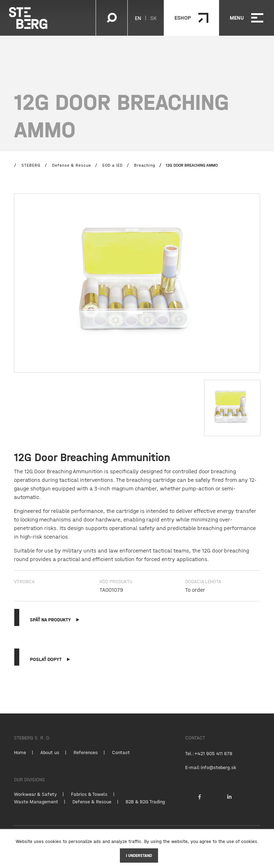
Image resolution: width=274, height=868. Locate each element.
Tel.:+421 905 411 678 (209, 761)
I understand (139, 856)
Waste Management (36, 809)
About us (50, 759)
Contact (121, 759)
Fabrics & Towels (89, 801)
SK (153, 18)
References (86, 759)
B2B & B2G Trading (145, 809)
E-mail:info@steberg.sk (211, 774)
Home (20, 759)
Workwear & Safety (35, 801)
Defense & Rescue (92, 809)
